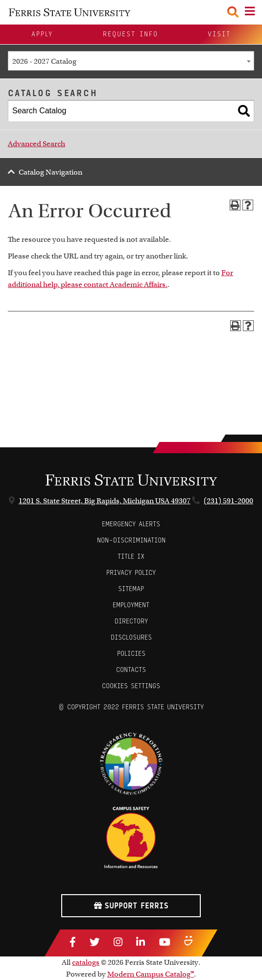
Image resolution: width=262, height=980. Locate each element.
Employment (131, 605)
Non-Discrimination (131, 540)
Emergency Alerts (131, 524)
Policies (131, 654)
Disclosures (131, 637)
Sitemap (131, 589)
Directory (131, 621)
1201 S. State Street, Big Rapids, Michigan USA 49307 (105, 501)
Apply (42, 34)
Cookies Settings (131, 686)
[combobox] (131, 61)
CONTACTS (131, 670)
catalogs (86, 962)
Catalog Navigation (50, 172)
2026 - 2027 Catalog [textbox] (44, 61)
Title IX (131, 556)
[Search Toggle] (233, 12)
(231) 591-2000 (228, 501)
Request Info (131, 34)
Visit (219, 34)
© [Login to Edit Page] (61, 707)
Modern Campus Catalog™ (151, 974)
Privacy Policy (131, 573)
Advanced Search (36, 144)
